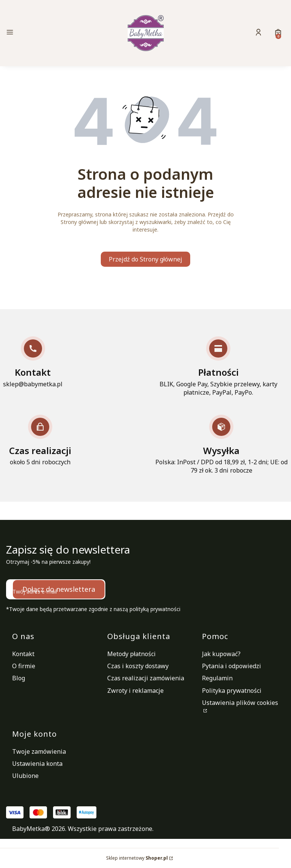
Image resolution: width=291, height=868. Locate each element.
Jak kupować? (221, 654)
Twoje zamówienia (39, 751)
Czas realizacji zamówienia (146, 678)
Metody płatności (131, 654)
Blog (19, 678)
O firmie (24, 666)
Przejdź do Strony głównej (145, 259)
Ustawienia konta (37, 764)
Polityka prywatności (232, 691)
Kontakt (23, 654)
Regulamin (217, 678)
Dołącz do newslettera (59, 589)
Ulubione (25, 776)
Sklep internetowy (137, 858)
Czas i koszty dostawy (138, 666)
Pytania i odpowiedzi (232, 666)
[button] (49, 33)
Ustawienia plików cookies (240, 703)
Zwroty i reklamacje (135, 691)
